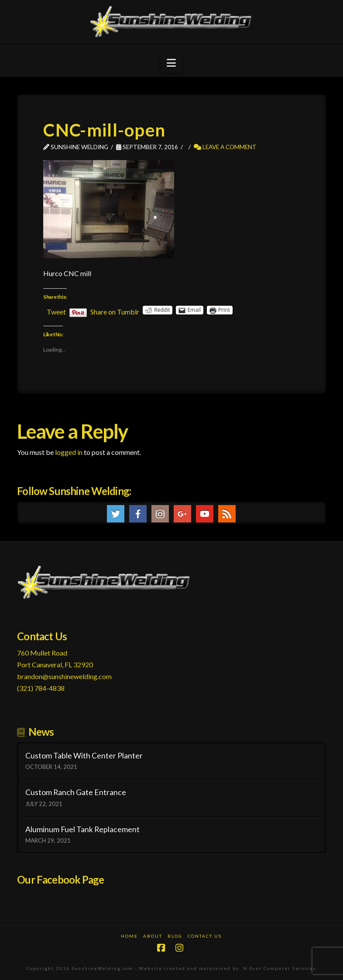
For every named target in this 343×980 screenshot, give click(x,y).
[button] (171, 63)
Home (129, 936)
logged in (69, 452)
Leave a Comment (225, 147)
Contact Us (205, 936)
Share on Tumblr (115, 311)
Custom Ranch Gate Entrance (76, 792)
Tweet (56, 311)
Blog (175, 936)
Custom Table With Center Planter (84, 756)
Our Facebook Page (60, 879)
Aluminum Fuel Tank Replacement (82, 829)
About (153, 936)
